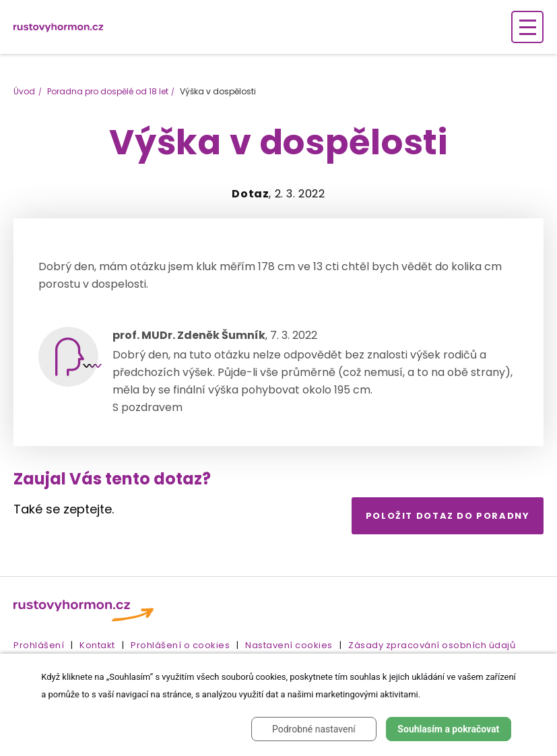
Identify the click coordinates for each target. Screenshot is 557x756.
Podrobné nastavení (314, 729)
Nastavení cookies (289, 645)
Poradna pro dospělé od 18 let (108, 91)
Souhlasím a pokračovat (448, 729)
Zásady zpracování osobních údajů (432, 645)
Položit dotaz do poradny (448, 516)
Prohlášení (39, 645)
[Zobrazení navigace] (527, 27)
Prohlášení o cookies (180, 645)
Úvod (24, 91)
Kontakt (97, 645)
